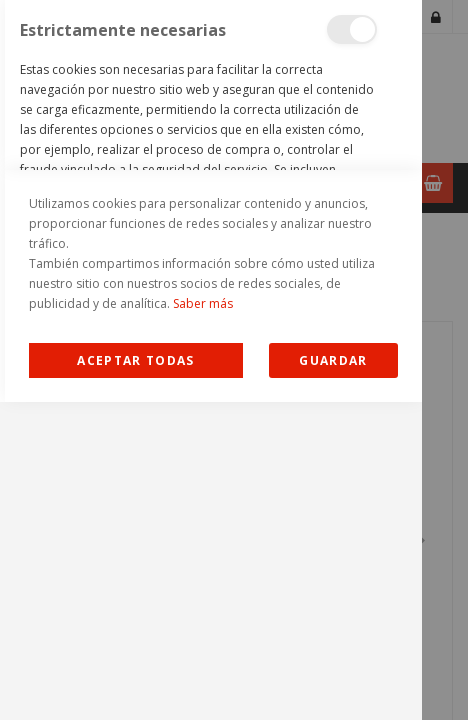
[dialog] (211, 360)
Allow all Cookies (136, 678)
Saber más (203, 621)
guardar (333, 678)
